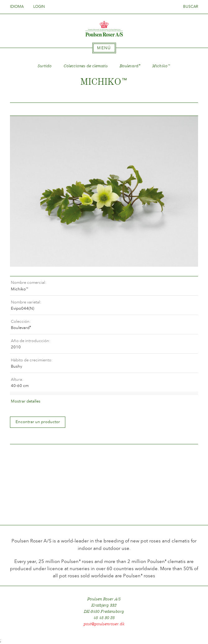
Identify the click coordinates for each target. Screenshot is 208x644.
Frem (186, 109)
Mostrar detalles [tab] (26, 401)
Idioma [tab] (19, 7)
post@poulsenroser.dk (104, 624)
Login (39, 7)
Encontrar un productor (38, 422)
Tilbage (22, 109)
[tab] (104, 48)
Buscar (191, 7)
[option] (104, 191)
